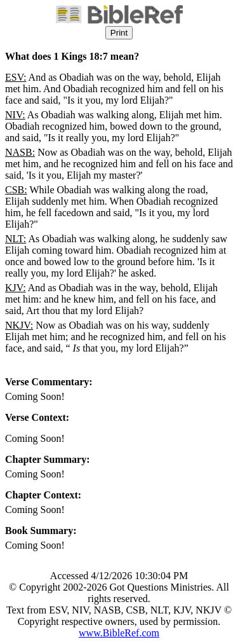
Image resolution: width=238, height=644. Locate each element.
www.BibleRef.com (119, 633)
